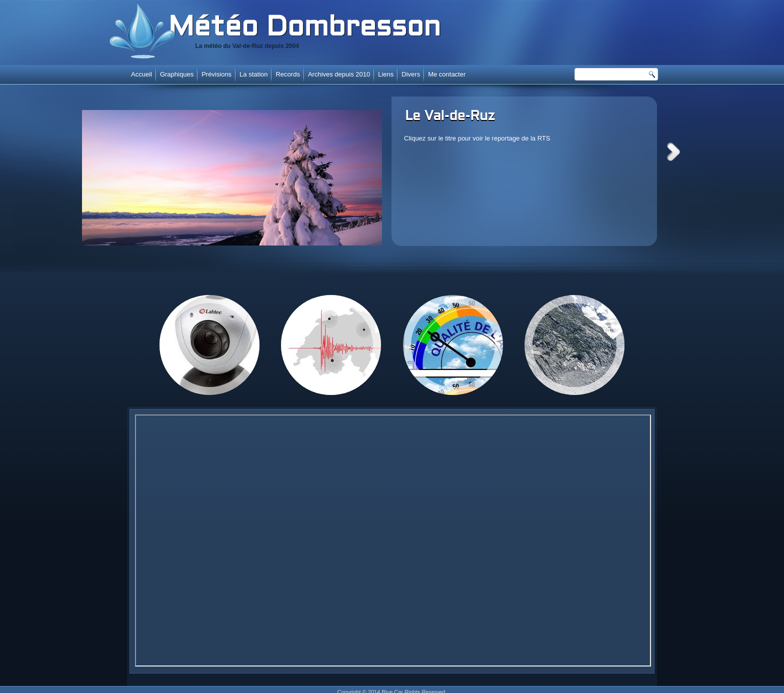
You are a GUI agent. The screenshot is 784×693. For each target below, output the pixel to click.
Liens (386, 74)
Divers (411, 74)
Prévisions (216, 74)
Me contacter (447, 74)
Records (287, 74)
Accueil (141, 74)
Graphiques (177, 74)
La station (253, 74)
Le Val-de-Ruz (450, 116)
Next (673, 152)
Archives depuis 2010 (339, 74)
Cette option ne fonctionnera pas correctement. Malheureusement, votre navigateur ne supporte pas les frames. (393, 540)
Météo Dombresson (304, 28)
